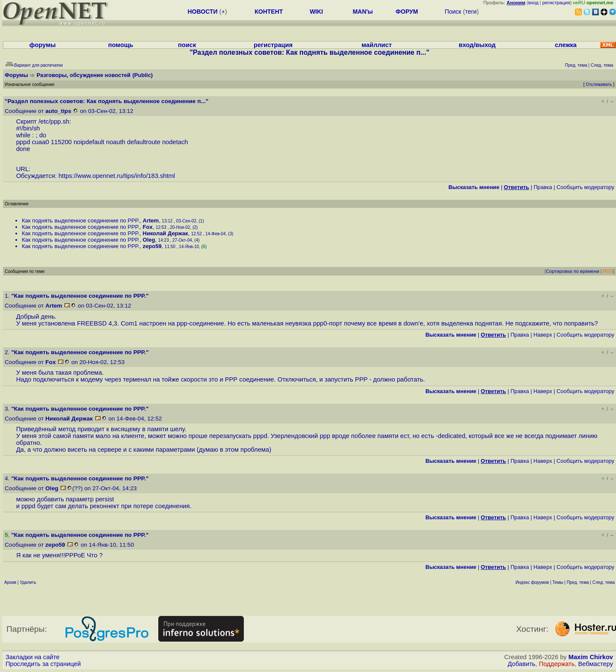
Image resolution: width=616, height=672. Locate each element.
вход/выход (477, 45)
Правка (543, 187)
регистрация (556, 3)
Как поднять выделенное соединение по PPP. (81, 221)
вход (533, 3)
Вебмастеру (596, 664)
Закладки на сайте (33, 657)
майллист (377, 45)
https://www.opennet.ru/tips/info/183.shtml (117, 176)
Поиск (453, 12)
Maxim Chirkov (591, 657)
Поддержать (557, 664)
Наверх (543, 335)
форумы (43, 45)
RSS (608, 271)
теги (471, 12)
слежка (566, 45)
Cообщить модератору (585, 187)
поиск (187, 45)
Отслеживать (599, 84)
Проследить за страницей (43, 664)
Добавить (522, 664)
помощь (121, 45)
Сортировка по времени (573, 271)
